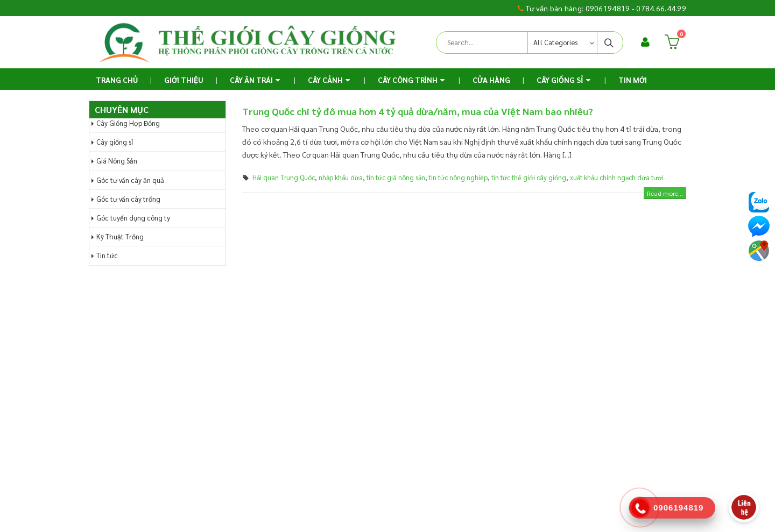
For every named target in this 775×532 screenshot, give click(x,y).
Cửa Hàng (491, 80)
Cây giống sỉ (115, 142)
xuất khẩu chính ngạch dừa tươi (617, 178)
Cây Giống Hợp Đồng (128, 123)
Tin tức (107, 255)
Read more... (665, 193)
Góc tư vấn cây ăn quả (130, 180)
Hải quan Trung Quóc (284, 178)
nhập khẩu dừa (341, 178)
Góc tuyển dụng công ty (133, 218)
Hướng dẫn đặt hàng (280, 339)
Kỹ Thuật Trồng (120, 236)
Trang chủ (117, 80)
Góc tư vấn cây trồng (128, 199)
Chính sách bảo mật (431, 403)
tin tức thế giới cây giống (529, 178)
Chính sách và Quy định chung (447, 339)
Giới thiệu (184, 80)
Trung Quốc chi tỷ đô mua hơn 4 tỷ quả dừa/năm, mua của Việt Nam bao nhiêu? (418, 111)
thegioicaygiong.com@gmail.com (173, 460)
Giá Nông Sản (117, 161)
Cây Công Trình (408, 80)
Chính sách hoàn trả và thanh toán (453, 360)
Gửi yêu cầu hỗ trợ (276, 360)
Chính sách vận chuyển (436, 382)
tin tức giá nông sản (396, 178)
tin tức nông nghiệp (458, 178)
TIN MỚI (633, 80)
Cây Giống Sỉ (560, 80)
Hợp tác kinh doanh (432, 425)
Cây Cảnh (325, 80)
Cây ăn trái (251, 80)
